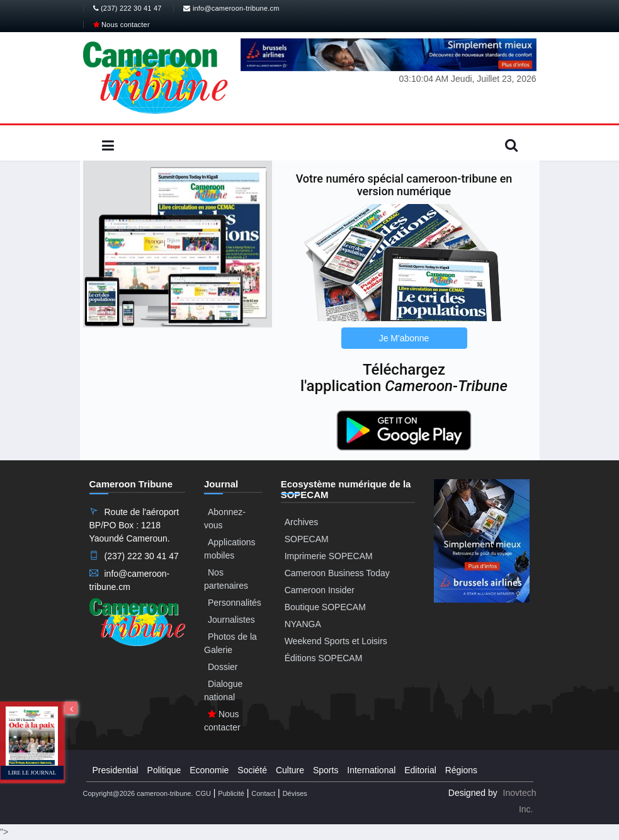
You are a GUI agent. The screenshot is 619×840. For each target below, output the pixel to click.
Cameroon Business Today (337, 573)
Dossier (223, 667)
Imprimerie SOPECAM (329, 556)
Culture (290, 770)
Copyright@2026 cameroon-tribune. (138, 793)
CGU (203, 793)
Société (252, 770)
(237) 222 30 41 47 (128, 8)
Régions (461, 770)
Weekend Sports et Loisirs (336, 641)
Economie (209, 770)
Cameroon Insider (320, 590)
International (371, 770)
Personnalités (235, 603)
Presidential (116, 770)
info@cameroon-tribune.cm (231, 8)
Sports (326, 770)
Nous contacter (122, 25)
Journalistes (231, 620)
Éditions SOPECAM (324, 658)
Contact (263, 793)
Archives (302, 522)
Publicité (231, 793)
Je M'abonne (404, 338)
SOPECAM (307, 539)
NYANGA (303, 624)
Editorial (420, 770)
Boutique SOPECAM (325, 607)
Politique (164, 770)
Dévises (295, 793)
